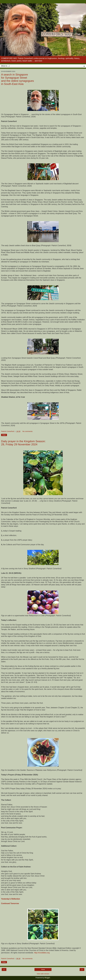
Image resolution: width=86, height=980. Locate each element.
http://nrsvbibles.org (42, 953)
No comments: (28, 431)
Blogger (47, 978)
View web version (43, 974)
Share (4, 435)
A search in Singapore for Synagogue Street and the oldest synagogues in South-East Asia (18, 79)
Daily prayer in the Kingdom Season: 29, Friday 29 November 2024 (23, 443)
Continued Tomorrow (10, 903)
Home (43, 970)
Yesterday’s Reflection (11, 899)
